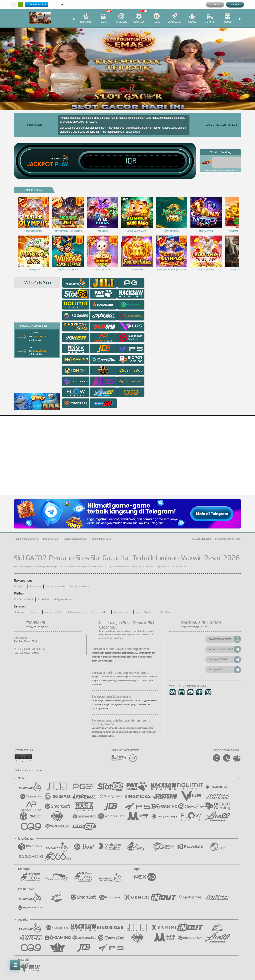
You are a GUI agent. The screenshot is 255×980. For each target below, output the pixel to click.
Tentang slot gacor (102, 539)
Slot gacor (19, 586)
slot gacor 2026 (53, 612)
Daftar (235, 5)
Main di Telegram (36, 5)
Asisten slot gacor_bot (225, 649)
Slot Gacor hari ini (23, 599)
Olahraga (139, 18)
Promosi (227, 18)
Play (61, 164)
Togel (157, 18)
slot (138, 612)
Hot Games (86, 18)
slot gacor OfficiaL (225, 660)
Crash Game (174, 18)
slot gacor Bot (225, 670)
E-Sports (210, 18)
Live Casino (121, 18)
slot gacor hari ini (76, 612)
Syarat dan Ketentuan (76, 539)
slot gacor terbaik (100, 612)
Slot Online (43, 599)
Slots (104, 18)
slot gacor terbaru (55, 586)
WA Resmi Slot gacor (225, 639)
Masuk (215, 5)
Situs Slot (165, 612)
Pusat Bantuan (51, 539)
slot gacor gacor (122, 612)
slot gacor (19, 612)
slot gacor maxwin (79, 586)
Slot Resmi (150, 612)
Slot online (35, 586)
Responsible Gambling (26, 539)
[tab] (76, 283)
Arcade (192, 18)
